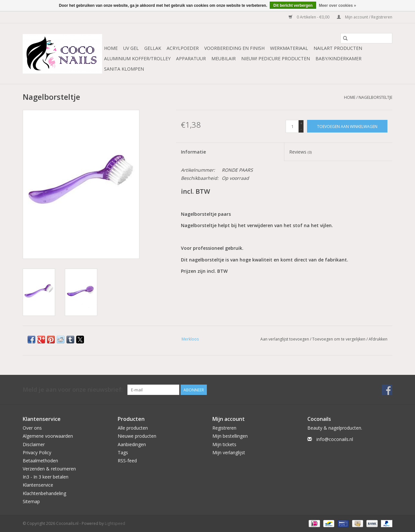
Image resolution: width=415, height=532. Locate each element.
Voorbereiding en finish (234, 48)
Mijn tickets (224, 444)
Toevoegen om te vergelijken (339, 339)
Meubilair (224, 58)
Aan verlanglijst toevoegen (285, 339)
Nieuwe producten (137, 436)
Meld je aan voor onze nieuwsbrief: (73, 390)
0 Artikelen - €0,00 (309, 17)
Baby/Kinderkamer (338, 58)
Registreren (224, 428)
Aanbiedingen (132, 444)
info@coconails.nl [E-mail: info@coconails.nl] (335, 439)
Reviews (300, 152)
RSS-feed (127, 461)
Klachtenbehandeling (44, 493)
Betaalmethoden (40, 461)
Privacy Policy (37, 452)
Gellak (153, 48)
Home (111, 48)
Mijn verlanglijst (229, 452)
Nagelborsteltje (375, 97)
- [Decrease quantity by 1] (301, 129)
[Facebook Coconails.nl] (387, 390)
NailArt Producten (338, 48)
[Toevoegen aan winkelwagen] (347, 126)
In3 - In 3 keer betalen (46, 477)
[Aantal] (292, 126)
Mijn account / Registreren (365, 17)
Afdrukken (378, 339)
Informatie (193, 152)
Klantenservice (38, 485)
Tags (123, 452)
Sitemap (31, 501)
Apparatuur (191, 58)
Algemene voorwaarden (48, 436)
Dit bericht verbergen (293, 6)
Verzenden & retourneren (49, 469)
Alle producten (133, 428)
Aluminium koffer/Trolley (137, 58)
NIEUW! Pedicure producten (276, 58)
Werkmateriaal (289, 48)
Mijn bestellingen (230, 436)
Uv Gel (131, 48)
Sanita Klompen (124, 69)
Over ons (32, 428)
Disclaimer (34, 444)
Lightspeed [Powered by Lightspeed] (115, 523)
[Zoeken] (366, 38)
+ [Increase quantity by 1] (301, 123)
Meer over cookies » (337, 6)
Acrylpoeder (183, 48)
